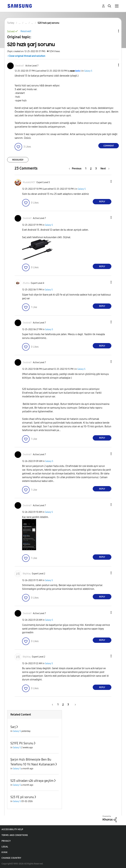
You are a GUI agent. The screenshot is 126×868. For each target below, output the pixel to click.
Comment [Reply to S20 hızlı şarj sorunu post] (109, 146)
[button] (113, 65)
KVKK (5, 852)
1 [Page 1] (86, 169)
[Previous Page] (76, 169)
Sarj (13, 727)
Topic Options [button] (113, 31)
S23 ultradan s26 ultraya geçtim (32, 781)
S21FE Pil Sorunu (22, 743)
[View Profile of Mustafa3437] (29, 182)
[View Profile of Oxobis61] (20, 66)
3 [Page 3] (96, 169)
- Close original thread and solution (26, 56)
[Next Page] (105, 169)
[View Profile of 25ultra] (26, 283)
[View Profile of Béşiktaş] (27, 574)
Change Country (11, 858)
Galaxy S (88, 71)
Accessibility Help (12, 829)
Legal (5, 847)
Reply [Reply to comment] (102, 202)
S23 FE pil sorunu (22, 797)
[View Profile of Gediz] (78, 71)
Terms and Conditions (15, 835)
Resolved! (26, 31)
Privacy (6, 841)
